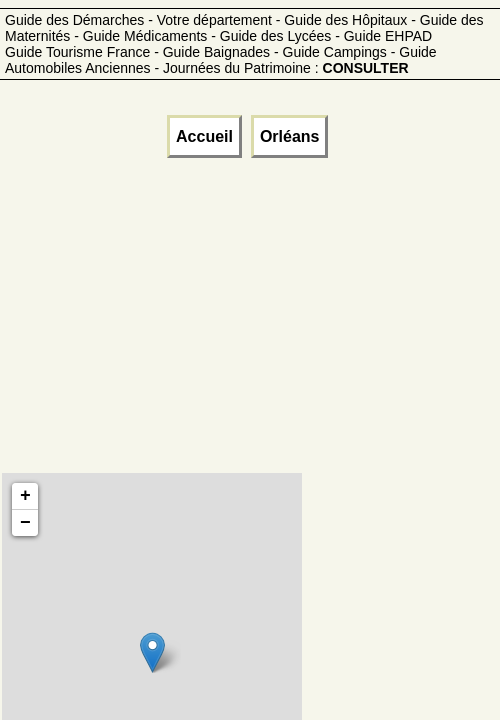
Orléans (290, 136)
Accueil (204, 136)
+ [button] (25, 496)
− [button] (25, 523)
